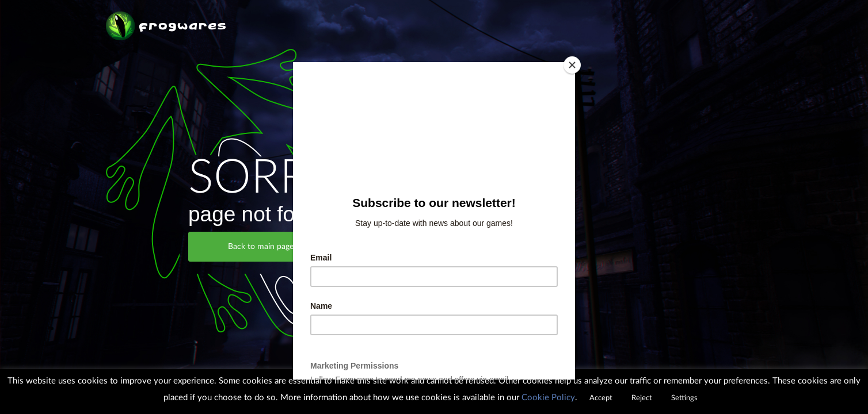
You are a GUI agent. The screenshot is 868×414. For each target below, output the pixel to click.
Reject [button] (642, 398)
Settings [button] (684, 398)
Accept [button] (601, 398)
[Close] (572, 65)
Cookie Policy (548, 398)
